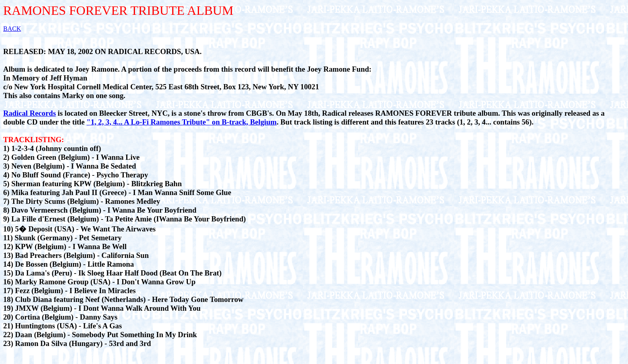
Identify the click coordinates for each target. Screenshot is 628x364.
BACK (12, 29)
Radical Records (29, 113)
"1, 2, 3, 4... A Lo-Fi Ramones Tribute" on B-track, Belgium (182, 122)
